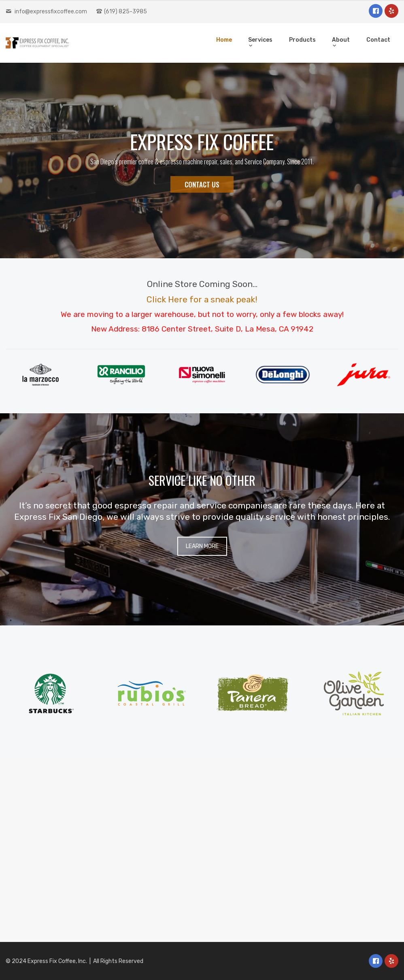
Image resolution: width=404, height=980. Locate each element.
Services (260, 40)
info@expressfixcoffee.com (51, 12)
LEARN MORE (202, 546)
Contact (378, 40)
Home (224, 40)
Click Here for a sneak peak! (202, 299)
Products (302, 40)
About (341, 40)
